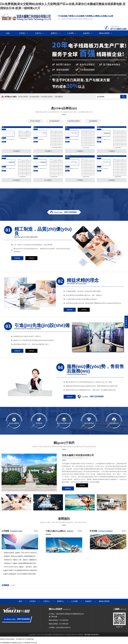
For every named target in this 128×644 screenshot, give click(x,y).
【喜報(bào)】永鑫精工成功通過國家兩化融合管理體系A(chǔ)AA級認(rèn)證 (21, 564)
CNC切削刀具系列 (47, 97)
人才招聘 (70, 33)
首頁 (8, 33)
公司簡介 (22, 33)
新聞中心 (54, 33)
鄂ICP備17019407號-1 (92, 635)
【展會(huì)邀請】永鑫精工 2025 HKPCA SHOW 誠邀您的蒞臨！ (21, 553)
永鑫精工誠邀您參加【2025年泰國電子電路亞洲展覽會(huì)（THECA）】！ (21, 574)
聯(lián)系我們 (104, 33)
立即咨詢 (82, 489)
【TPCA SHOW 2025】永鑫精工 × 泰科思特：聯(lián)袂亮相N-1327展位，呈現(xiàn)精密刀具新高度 (21, 567)
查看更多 (68, 489)
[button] (62, 91)
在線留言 (86, 33)
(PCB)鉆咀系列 (34, 97)
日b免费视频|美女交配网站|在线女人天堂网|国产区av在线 (18, 643)
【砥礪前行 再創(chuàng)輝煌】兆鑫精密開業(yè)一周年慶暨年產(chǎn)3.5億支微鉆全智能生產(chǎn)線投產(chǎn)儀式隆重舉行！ (21, 557)
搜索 (123, 97)
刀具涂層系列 (58, 97)
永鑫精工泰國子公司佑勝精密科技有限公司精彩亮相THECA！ (21, 571)
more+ (36, 531)
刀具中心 (38, 33)
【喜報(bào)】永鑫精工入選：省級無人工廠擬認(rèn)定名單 (21, 560)
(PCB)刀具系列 (23, 97)
